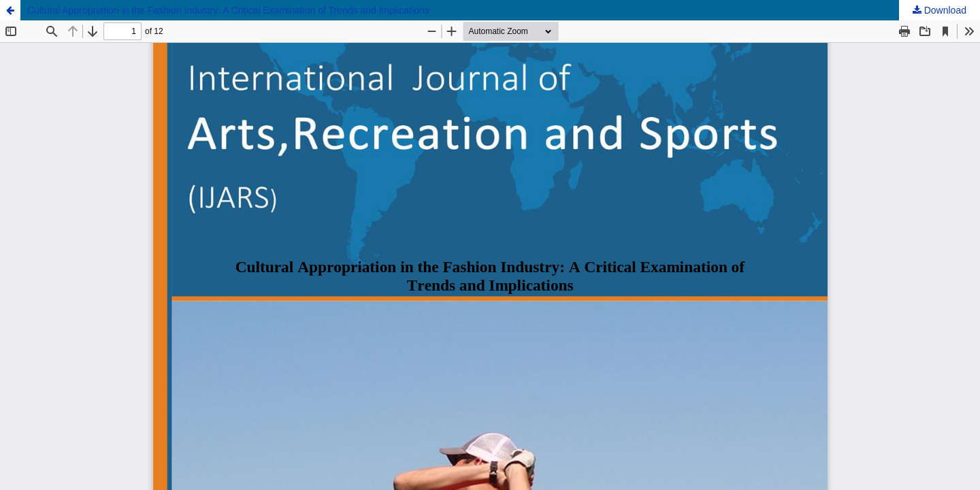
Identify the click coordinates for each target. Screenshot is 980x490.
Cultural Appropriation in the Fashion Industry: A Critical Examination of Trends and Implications (228, 10)
